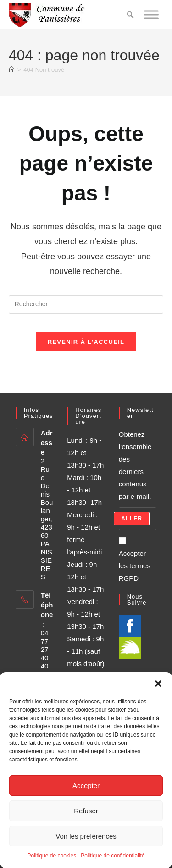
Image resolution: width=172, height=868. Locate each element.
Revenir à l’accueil (86, 342)
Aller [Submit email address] (132, 519)
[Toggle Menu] (151, 14)
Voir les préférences (86, 836)
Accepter (86, 785)
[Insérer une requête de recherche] (86, 304)
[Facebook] (130, 625)
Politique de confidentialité (113, 856)
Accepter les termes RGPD (135, 559)
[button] (158, 684)
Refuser (86, 811)
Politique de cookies (52, 856)
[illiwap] (130, 647)
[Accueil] (12, 70)
